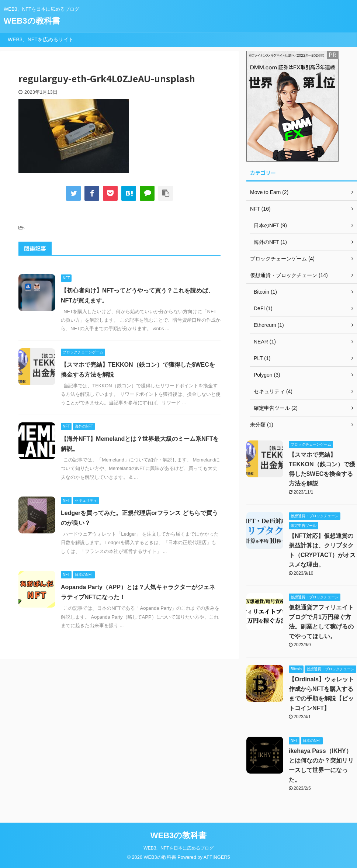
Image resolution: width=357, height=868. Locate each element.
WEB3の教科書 (32, 21)
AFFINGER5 (217, 857)
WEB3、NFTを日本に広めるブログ (178, 848)
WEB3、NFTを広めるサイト (41, 39)
